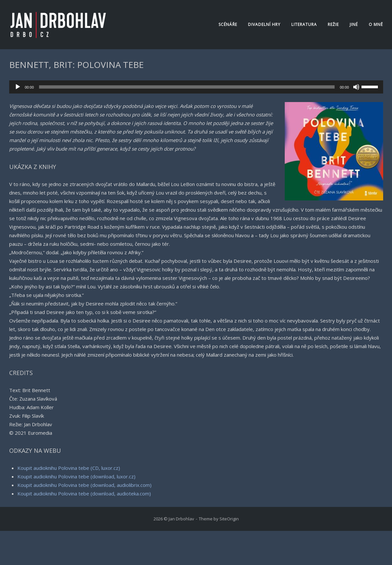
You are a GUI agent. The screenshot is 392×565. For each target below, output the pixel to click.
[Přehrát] (18, 87)
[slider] (187, 87)
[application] (196, 87)
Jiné (354, 24)
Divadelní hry (264, 24)
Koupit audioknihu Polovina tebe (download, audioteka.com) (84, 493)
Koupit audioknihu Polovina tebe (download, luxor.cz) (76, 476)
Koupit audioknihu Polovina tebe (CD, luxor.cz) (69, 468)
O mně (376, 24)
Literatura (304, 24)
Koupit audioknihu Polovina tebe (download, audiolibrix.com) (84, 485)
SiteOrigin (229, 519)
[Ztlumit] (356, 87)
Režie (333, 24)
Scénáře (228, 24)
